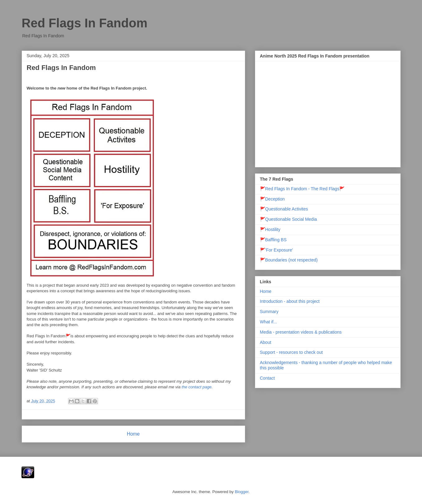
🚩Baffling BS (273, 240)
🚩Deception (272, 199)
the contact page (197, 387)
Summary (269, 312)
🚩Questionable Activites (284, 209)
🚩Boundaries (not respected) (289, 260)
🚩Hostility (270, 229)
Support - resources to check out (291, 352)
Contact (267, 378)
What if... (269, 322)
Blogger (242, 492)
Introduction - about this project (290, 301)
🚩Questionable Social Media (289, 219)
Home (133, 434)
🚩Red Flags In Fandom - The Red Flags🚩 (302, 189)
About (266, 342)
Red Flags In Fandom (61, 68)
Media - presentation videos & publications (301, 332)
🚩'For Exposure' (276, 250)
